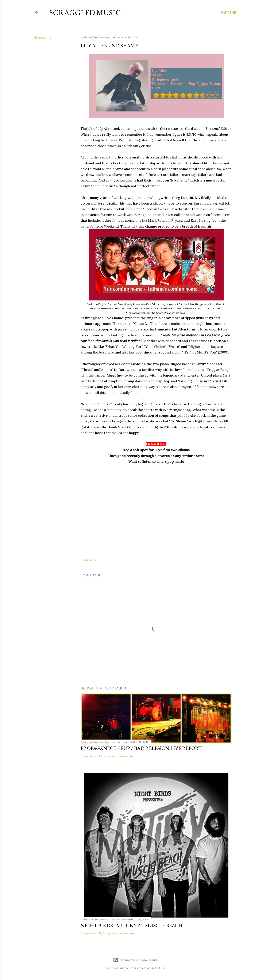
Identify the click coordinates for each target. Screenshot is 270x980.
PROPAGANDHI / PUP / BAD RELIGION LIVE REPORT (141, 748)
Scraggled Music (85, 13)
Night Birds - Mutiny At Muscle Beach (132, 925)
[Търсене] (228, 13)
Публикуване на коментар (118, 756)
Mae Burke (159, 968)
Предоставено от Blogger (135, 960)
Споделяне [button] (43, 38)
